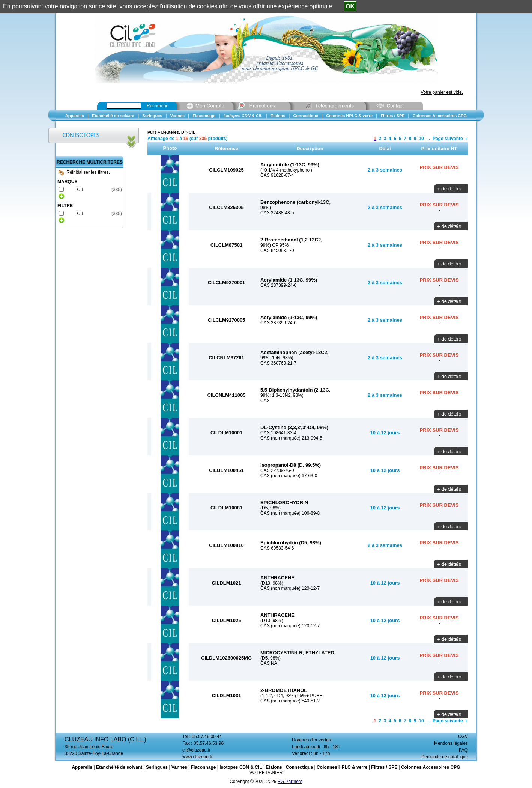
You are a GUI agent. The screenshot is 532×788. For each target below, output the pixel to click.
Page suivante (448, 139)
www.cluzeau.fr (198, 757)
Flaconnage (204, 767)
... (428, 139)
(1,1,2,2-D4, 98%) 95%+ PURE (292, 696)
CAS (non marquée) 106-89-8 (290, 513)
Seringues (157, 767)
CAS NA (269, 663)
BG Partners (290, 782)
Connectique (299, 767)
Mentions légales (451, 743)
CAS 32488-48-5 (277, 213)
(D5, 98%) (271, 508)
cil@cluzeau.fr (197, 750)
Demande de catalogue (445, 757)
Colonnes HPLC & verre (342, 767)
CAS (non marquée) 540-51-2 (290, 701)
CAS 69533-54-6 (277, 548)
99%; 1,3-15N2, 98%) (282, 395)
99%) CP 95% (274, 245)
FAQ (463, 750)
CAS (265, 401)
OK (350, 6)
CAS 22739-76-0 (277, 470)
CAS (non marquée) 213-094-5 (291, 438)
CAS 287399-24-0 (278, 285)
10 (421, 139)
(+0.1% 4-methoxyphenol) (286, 170)
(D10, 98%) (272, 583)
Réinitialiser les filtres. (84, 172)
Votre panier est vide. (442, 92)
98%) (266, 208)
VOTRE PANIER (266, 773)
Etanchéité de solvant (119, 767)
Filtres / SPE (384, 767)
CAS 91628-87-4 (277, 175)
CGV (463, 737)
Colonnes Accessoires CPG (431, 767)
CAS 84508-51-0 (277, 250)
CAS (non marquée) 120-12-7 (290, 588)
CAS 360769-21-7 (278, 363)
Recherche (158, 106)
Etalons (274, 767)
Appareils (82, 767)
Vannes (179, 767)
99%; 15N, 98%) (277, 358)
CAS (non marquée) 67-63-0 (289, 476)
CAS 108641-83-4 (278, 433)
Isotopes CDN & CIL (241, 767)
